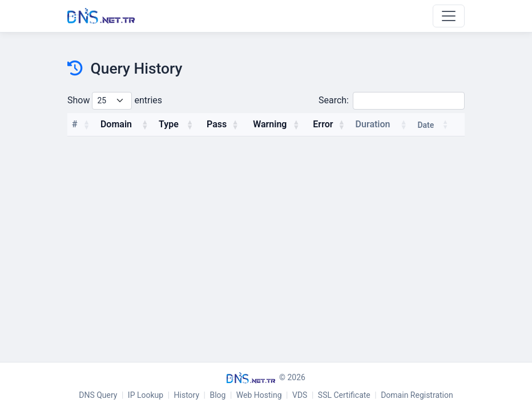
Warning (270, 124)
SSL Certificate (344, 395)
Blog (217, 395)
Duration (373, 124)
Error (323, 124)
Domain (116, 124)
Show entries (115, 101)
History (187, 395)
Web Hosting (259, 395)
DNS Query (98, 395)
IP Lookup (146, 395)
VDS (300, 395)
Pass (217, 124)
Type (169, 124)
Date (426, 125)
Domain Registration (417, 395)
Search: (392, 101)
